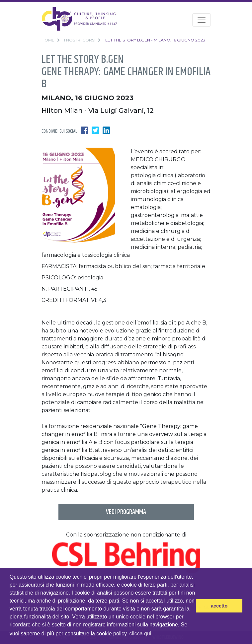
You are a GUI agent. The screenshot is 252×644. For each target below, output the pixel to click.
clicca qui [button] (140, 634)
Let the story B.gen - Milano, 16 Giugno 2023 (155, 40)
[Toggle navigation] (202, 20)
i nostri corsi (80, 40)
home (48, 40)
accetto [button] (219, 606)
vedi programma (126, 512)
